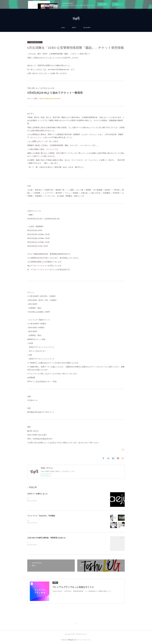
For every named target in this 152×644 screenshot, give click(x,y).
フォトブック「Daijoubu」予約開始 (41, 516)
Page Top (76, 624)
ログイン (118, 4)
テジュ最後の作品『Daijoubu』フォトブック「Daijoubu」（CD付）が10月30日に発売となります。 (60, 520)
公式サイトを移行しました (38, 494)
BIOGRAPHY (87, 28)
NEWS (74, 28)
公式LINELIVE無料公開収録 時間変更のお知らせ (46, 538)
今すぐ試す (103, 4)
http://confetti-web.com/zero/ (50, 99)
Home (63, 28)
